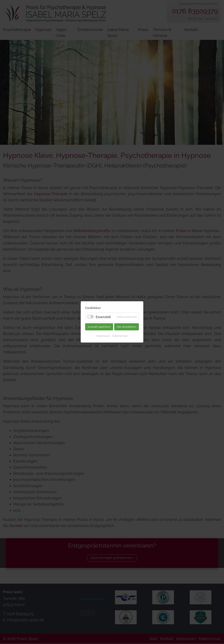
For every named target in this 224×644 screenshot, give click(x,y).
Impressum (103, 336)
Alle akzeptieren (127, 327)
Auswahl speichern (99, 327)
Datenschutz (120, 336)
